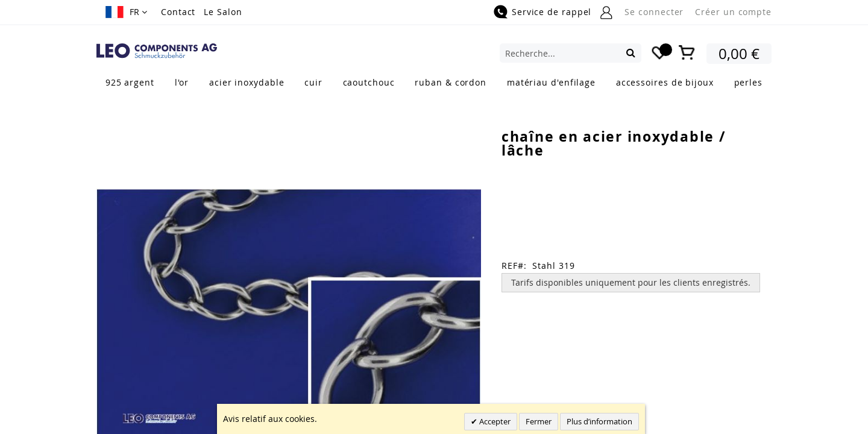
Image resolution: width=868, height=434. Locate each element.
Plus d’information (599, 421)
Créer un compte (733, 12)
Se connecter (654, 12)
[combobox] (571, 53)
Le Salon (223, 12)
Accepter (494, 421)
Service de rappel (552, 12)
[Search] (631, 52)
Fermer (539, 421)
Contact (178, 12)
